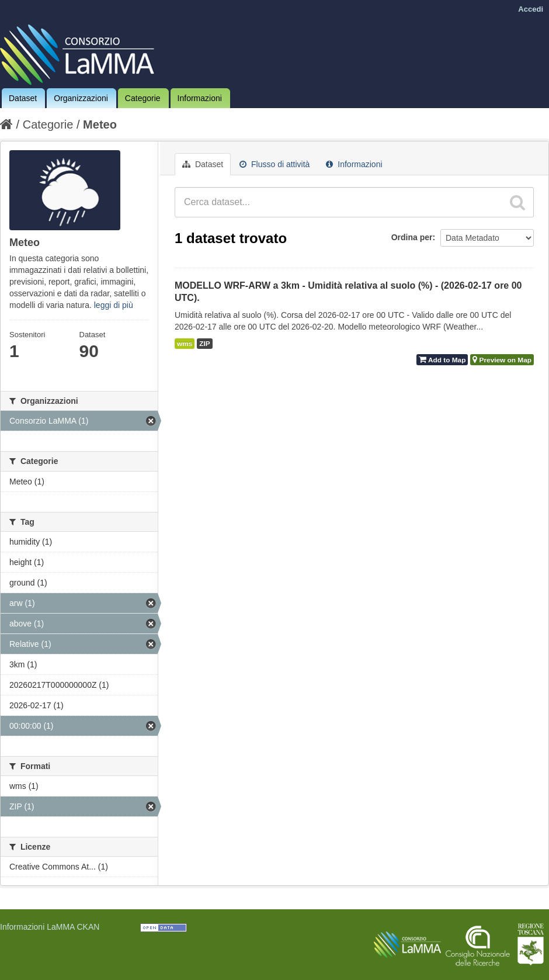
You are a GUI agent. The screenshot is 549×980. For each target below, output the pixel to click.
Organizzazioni (81, 98)
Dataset (23, 98)
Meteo (100, 124)
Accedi (531, 9)
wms (185, 344)
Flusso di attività (274, 164)
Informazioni (200, 98)
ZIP (204, 344)
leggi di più (114, 305)
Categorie (143, 98)
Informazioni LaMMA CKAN (50, 927)
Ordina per (412, 237)
